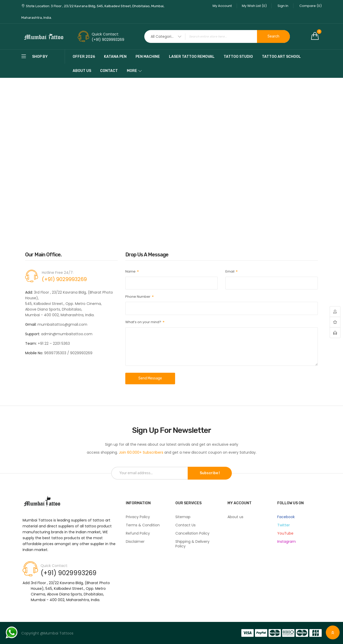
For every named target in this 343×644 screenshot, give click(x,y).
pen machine (148, 57)
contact (335, 333)
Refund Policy (138, 533)
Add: (26, 583)
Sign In (282, 6)
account (335, 312)
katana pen (115, 57)
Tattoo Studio (238, 57)
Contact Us (185, 525)
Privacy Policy (138, 517)
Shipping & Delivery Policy (192, 544)
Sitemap (183, 517)
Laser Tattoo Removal (192, 57)
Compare (311, 6)
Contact (109, 71)
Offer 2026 (84, 57)
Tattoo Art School (281, 57)
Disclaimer (135, 542)
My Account (220, 6)
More (132, 71)
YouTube (285, 533)
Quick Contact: (105, 34)
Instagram (287, 542)
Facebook (286, 517)
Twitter (284, 525)
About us (235, 517)
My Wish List (253, 6)
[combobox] (217, 36)
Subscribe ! (210, 473)
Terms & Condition (143, 525)
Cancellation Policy (192, 533)
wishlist (335, 322)
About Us (82, 71)
